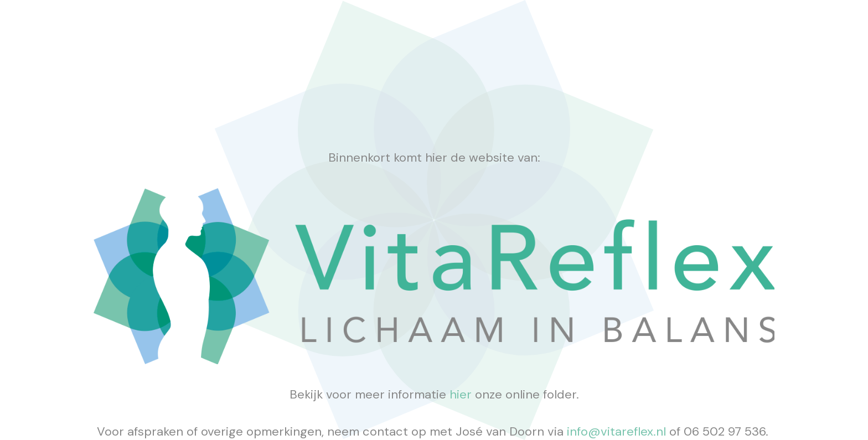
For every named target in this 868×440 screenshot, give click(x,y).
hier (461, 394)
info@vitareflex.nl (618, 431)
